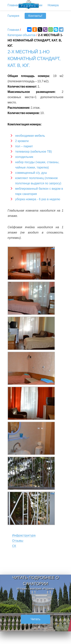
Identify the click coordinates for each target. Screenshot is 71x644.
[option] (35, 603)
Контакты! (35, 16)
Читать (35, 619)
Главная (13, 30)
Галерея (13, 16)
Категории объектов (22, 35)
